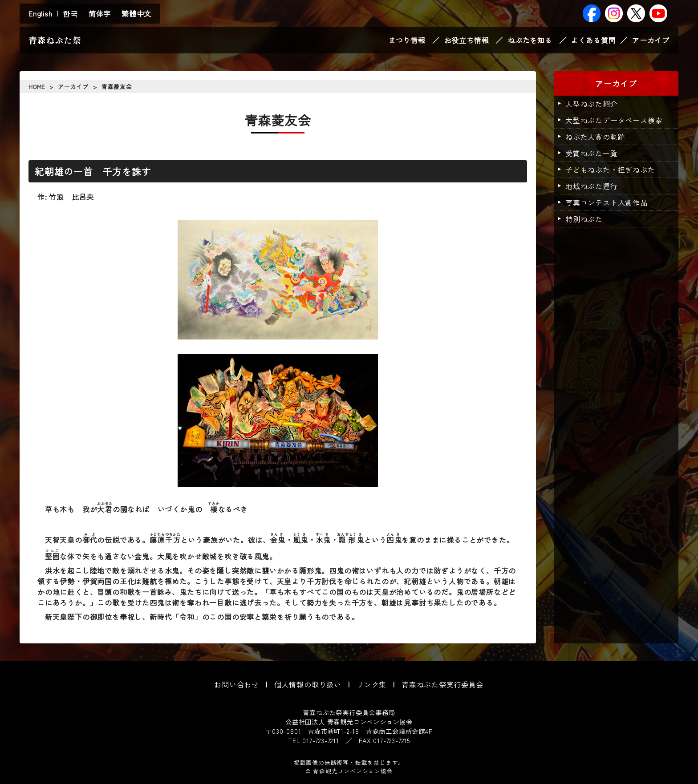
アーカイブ (651, 40)
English (41, 13)
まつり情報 (407, 40)
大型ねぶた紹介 (592, 104)
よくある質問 (593, 40)
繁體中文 (136, 13)
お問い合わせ (237, 684)
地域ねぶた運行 (592, 186)
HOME (37, 87)
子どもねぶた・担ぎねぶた (610, 170)
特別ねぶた (584, 219)
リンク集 (371, 684)
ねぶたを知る (530, 40)
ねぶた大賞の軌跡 (595, 137)
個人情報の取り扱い (308, 684)
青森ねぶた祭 (55, 40)
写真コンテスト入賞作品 (607, 202)
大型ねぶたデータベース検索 (614, 120)
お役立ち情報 (467, 40)
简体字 (100, 13)
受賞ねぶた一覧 (592, 153)
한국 (70, 13)
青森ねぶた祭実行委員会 (443, 684)
